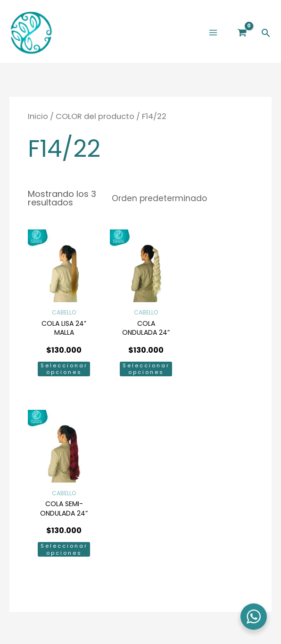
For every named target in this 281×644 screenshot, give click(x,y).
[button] (266, 35)
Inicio (38, 120)
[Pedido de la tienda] (176, 202)
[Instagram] (152, 496)
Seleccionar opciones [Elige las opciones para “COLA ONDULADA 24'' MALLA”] (140, 369)
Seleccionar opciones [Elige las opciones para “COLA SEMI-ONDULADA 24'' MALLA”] (218, 369)
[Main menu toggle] (213, 34)
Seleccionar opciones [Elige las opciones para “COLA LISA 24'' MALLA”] (62, 369)
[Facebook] (129, 496)
